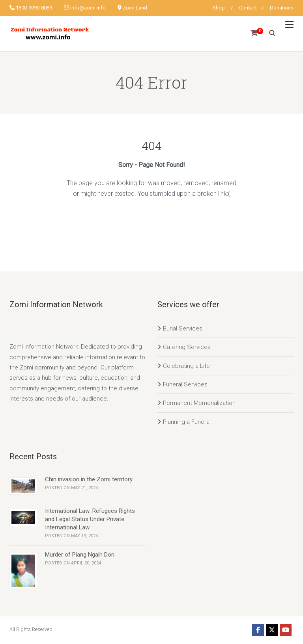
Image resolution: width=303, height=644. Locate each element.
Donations (282, 8)
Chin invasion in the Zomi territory (89, 479)
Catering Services (187, 347)
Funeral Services (185, 384)
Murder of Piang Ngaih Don (80, 555)
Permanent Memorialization (199, 403)
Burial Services (183, 328)
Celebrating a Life (186, 366)
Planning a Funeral (187, 422)
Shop (219, 8)
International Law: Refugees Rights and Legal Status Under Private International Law (90, 519)
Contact (248, 8)
